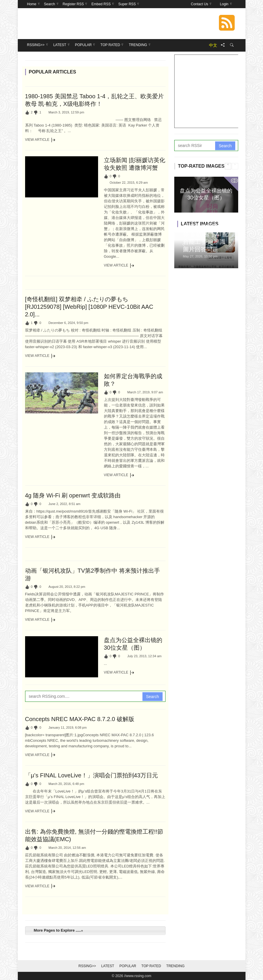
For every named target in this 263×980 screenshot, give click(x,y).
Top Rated (151, 966)
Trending (176, 966)
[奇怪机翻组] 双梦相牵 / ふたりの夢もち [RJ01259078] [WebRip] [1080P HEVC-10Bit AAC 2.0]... (89, 307)
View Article (40, 140)
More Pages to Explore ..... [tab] (58, 930)
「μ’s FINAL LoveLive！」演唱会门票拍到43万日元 (92, 775)
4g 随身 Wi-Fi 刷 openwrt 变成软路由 (73, 495)
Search (152, 697)
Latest (108, 966)
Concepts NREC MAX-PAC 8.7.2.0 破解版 (80, 719)
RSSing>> (87, 966)
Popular (128, 966)
